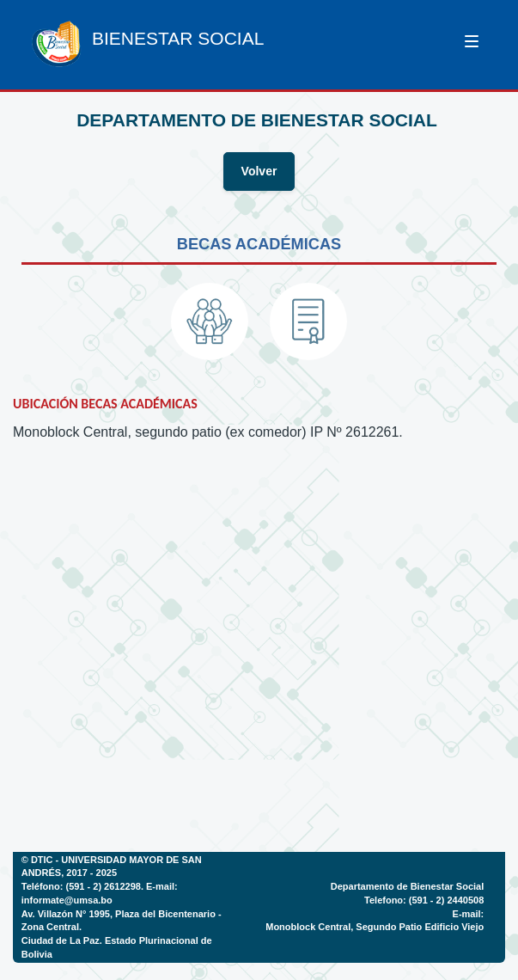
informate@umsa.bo (67, 900)
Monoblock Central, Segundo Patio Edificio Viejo (375, 927)
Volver (259, 171)
